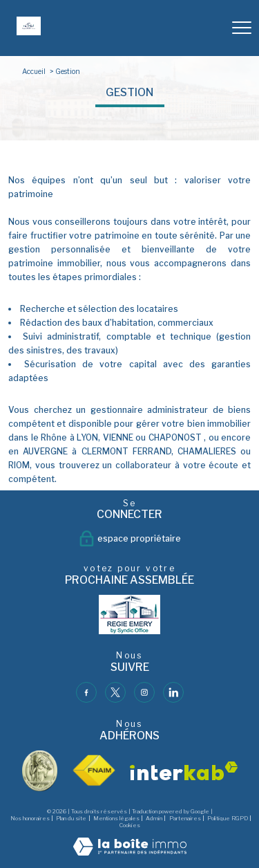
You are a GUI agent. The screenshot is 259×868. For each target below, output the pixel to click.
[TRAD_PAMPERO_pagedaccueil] (29, 32)
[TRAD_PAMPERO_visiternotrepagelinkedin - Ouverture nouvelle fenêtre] (173, 692)
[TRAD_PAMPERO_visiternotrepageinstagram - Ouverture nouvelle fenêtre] (144, 692)
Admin (154, 818)
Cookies (130, 825)
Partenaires (185, 818)
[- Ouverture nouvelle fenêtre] (130, 615)
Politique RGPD (228, 818)
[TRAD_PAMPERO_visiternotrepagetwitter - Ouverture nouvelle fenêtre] (115, 692)
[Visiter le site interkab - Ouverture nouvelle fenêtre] (184, 771)
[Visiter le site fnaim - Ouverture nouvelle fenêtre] (94, 771)
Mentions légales (116, 818)
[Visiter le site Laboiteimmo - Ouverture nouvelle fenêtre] (130, 852)
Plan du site (71, 818)
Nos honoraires (30, 818)
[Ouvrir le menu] (242, 28)
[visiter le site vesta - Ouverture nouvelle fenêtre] (40, 771)
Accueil (34, 71)
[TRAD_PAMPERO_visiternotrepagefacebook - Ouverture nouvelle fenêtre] (86, 692)
